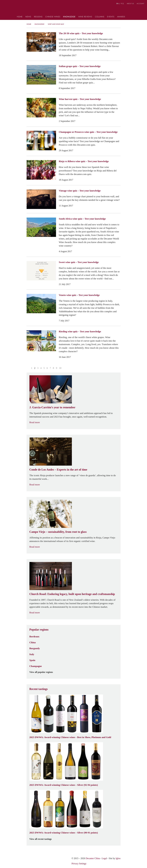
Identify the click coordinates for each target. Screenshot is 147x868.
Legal (104, 858)
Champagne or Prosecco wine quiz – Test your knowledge (88, 132)
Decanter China (73, 10)
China (33, 642)
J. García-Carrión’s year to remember (52, 407)
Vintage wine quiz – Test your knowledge (80, 191)
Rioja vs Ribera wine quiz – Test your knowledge (84, 161)
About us (130, 4)
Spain (32, 660)
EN (118, 4)
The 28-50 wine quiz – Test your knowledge (81, 33)
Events (111, 17)
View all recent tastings (42, 839)
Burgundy (35, 648)
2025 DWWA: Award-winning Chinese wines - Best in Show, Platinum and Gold (70, 737)
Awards (121, 17)
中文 (122, 4)
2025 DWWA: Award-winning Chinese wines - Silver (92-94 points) (64, 785)
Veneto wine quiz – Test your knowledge (79, 295)
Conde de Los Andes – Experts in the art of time (58, 470)
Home (20, 17)
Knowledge (69, 17)
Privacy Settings (79, 864)
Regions (38, 17)
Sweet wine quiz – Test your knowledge (79, 262)
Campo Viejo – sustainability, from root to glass (58, 532)
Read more (36, 422)
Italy (32, 654)
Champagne (36, 666)
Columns (100, 17)
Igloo (118, 858)
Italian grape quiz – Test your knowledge (80, 66)
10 (60, 368)
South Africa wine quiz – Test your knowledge (82, 219)
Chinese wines (53, 17)
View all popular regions (43, 672)
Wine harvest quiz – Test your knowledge (80, 99)
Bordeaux (34, 636)
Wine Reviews (85, 17)
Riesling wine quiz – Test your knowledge (80, 331)
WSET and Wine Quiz (56, 24)
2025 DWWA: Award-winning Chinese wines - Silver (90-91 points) (64, 833)
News (28, 17)
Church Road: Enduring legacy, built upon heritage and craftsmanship (72, 594)
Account (140, 4)
